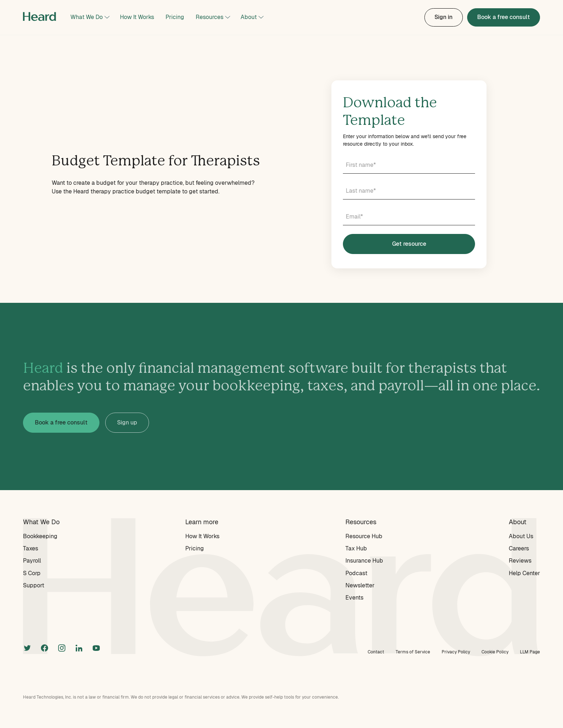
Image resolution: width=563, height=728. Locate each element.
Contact (376, 652)
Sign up (127, 422)
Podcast (356, 573)
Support (34, 585)
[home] (39, 17)
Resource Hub (364, 536)
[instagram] (62, 647)
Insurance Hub (364, 561)
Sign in (443, 17)
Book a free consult (504, 17)
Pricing (175, 17)
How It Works (137, 17)
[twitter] (27, 647)
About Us (521, 536)
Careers (519, 548)
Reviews (520, 561)
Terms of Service (413, 652)
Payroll (32, 561)
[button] (89, 17)
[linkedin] (79, 647)
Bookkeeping (40, 536)
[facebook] (45, 647)
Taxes (31, 548)
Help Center (524, 573)
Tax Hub (356, 548)
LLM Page (530, 652)
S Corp (32, 573)
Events (354, 598)
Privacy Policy (456, 652)
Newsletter (360, 585)
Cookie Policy (495, 652)
